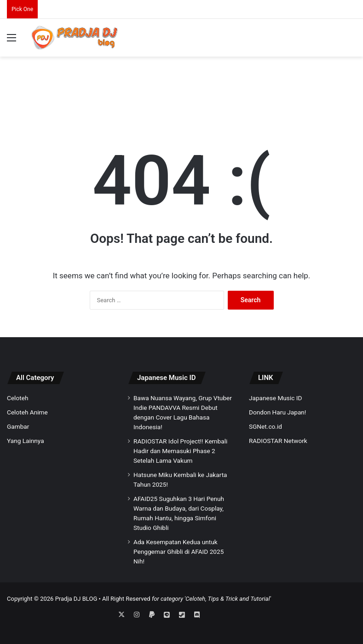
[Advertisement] (182, 86)
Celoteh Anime (27, 412)
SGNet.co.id (265, 426)
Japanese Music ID (167, 378)
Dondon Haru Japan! (277, 412)
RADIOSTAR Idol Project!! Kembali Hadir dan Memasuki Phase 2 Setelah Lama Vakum (180, 451)
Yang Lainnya (26, 441)
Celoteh (17, 398)
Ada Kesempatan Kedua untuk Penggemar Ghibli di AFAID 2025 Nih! (179, 552)
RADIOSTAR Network (278, 441)
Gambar (18, 426)
